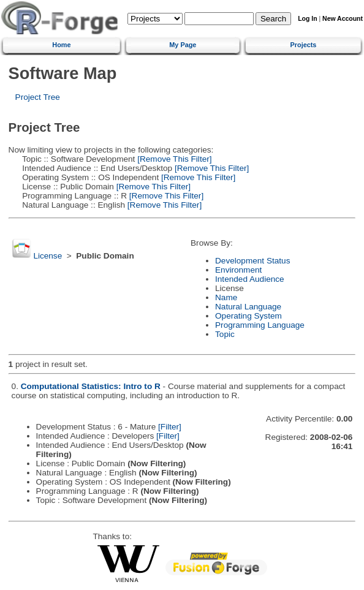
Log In (307, 19)
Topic (225, 334)
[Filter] (170, 427)
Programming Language (260, 325)
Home (61, 45)
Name (226, 297)
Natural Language (248, 307)
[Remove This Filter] (173, 159)
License (47, 256)
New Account (343, 19)
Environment (238, 270)
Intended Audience (250, 279)
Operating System (248, 316)
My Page (183, 45)
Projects (304, 45)
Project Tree (38, 97)
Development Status (252, 261)
